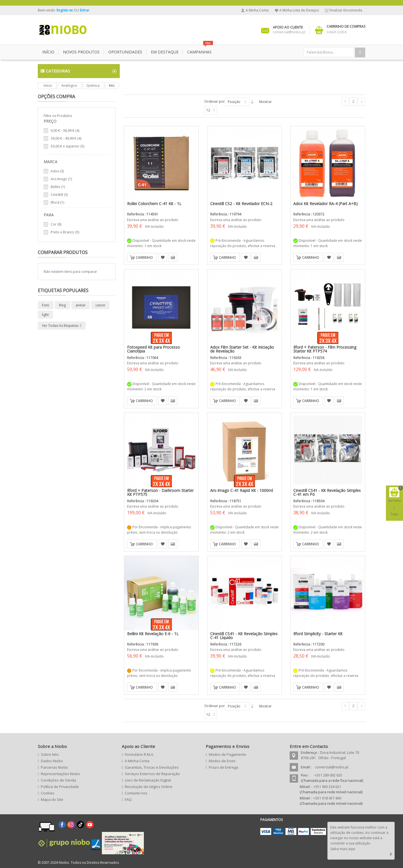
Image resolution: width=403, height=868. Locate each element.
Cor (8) (56, 224)
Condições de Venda (58, 780)
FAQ (128, 799)
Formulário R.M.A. (139, 754)
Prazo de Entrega (223, 767)
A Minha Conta (257, 10)
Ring (62, 305)
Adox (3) (57, 171)
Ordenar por (215, 101)
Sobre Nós (50, 754)
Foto (46, 305)
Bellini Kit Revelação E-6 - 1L (153, 634)
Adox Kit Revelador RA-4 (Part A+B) (325, 204)
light (45, 315)
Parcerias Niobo (54, 767)
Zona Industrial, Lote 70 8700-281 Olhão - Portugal (330, 755)
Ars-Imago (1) (61, 179)
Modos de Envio (222, 761)
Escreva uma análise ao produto (153, 220)
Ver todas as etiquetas (60, 326)
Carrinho (144, 258)
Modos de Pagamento (228, 754)
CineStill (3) (59, 195)
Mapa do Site (52, 799)
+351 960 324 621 (327, 787)
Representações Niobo (60, 774)
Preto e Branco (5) (65, 232)
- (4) (65, 131)
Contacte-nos (136, 793)
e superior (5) (67, 146)
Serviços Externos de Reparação (152, 774)
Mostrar (265, 102)
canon (100, 305)
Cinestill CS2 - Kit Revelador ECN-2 (241, 204)
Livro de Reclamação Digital (148, 780)
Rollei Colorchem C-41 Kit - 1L (154, 204)
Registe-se (65, 10)
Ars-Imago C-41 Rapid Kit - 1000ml (242, 490)
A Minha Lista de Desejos (299, 10)
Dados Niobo (52, 761)
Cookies (48, 793)
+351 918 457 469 (327, 798)
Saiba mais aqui (343, 849)
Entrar (85, 10)
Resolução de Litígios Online (149, 787)
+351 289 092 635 (328, 775)
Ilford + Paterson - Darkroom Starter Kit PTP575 (160, 492)
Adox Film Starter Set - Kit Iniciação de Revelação (242, 349)
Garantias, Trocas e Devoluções (152, 767)
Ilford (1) (57, 202)
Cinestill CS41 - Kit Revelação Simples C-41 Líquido (244, 636)
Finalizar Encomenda (346, 10)
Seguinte (361, 102)
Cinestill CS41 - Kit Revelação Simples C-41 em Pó (327, 492)
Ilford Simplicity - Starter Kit (318, 634)
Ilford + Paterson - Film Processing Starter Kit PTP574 (325, 349)
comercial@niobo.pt (332, 767)
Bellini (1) (58, 187)
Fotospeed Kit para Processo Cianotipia (154, 349)
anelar (81, 305)
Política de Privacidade (60, 787)
